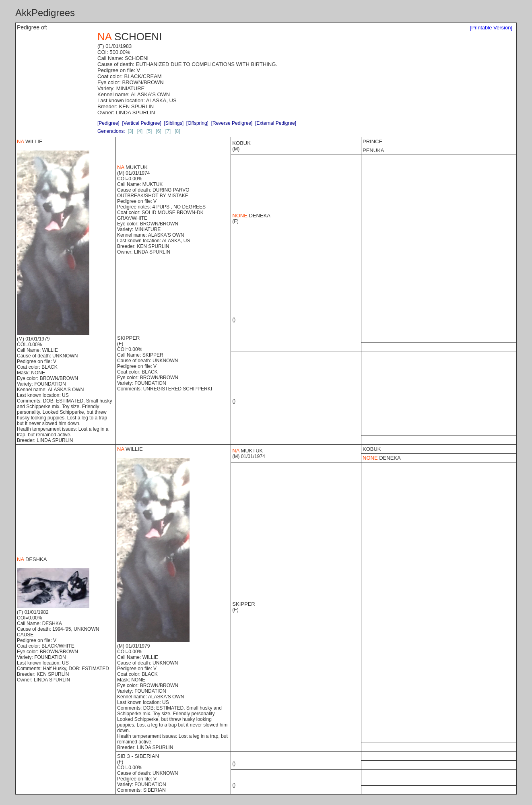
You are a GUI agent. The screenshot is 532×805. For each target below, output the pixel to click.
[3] (130, 131)
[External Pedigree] (276, 123)
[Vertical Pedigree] (141, 123)
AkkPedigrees (45, 13)
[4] (140, 131)
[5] (149, 131)
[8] (177, 131)
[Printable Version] (491, 28)
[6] (158, 131)
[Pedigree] (108, 123)
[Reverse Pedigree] (232, 123)
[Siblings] (174, 123)
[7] (168, 131)
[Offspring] (197, 123)
